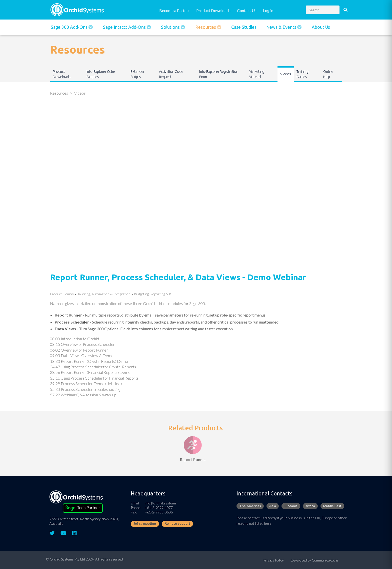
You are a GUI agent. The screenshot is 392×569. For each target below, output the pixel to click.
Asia (273, 506)
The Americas (250, 506)
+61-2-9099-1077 (159, 508)
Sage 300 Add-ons (70, 27)
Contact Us (247, 10)
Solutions (171, 27)
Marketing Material (256, 74)
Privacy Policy (273, 560)
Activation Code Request (171, 74)
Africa (310, 506)
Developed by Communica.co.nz (314, 560)
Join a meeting (145, 523)
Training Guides (302, 74)
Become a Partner (175, 10)
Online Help (328, 74)
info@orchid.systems (161, 503)
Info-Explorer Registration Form (219, 74)
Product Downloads (213, 10)
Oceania (291, 506)
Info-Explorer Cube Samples (101, 74)
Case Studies (244, 27)
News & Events (282, 27)
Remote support (177, 523)
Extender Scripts (137, 74)
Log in (268, 10)
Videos (286, 74)
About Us (321, 27)
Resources (206, 27)
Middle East (332, 506)
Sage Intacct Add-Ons (125, 27)
